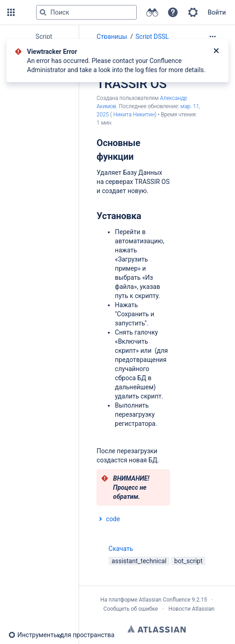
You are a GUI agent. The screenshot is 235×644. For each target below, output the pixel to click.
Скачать (115, 549)
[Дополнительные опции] (213, 37)
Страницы (112, 37)
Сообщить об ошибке (131, 609)
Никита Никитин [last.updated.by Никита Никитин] (134, 115)
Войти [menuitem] (217, 12)
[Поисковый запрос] (86, 12)
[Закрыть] (216, 52)
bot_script (188, 561)
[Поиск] (43, 12)
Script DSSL (152, 37)
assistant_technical (139, 561)
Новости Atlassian (192, 609)
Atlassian (157, 629)
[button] (11, 12)
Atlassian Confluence (165, 600)
